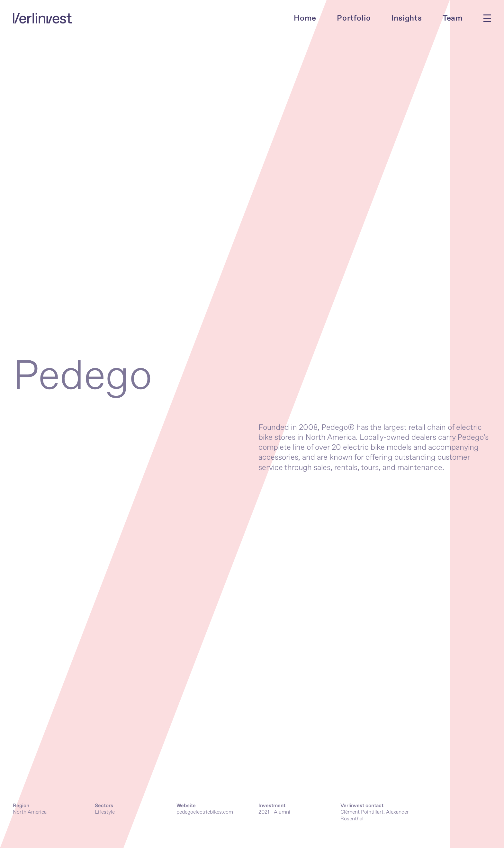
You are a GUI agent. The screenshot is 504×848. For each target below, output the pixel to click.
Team (453, 18)
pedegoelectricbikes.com (205, 812)
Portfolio (354, 18)
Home (305, 18)
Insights (406, 18)
